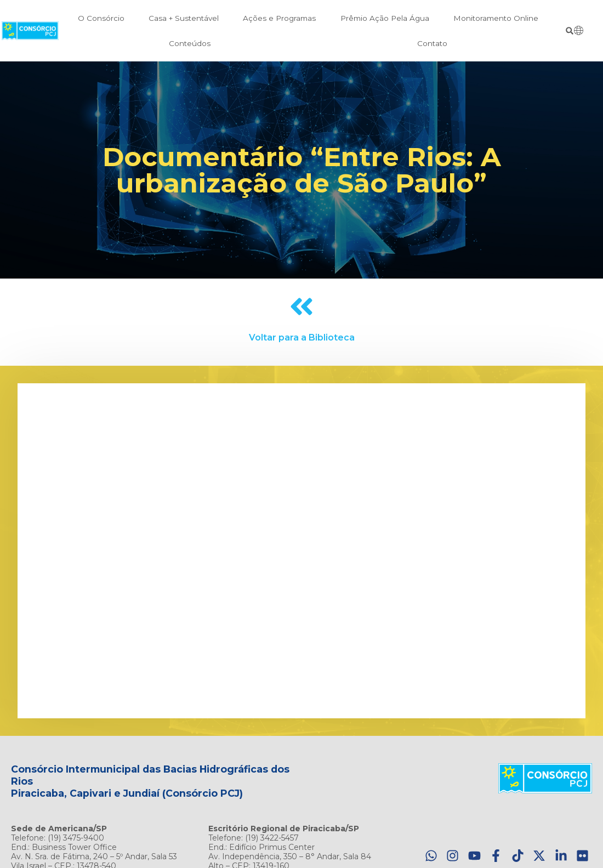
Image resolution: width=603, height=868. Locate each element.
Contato (432, 43)
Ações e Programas (279, 18)
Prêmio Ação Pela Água (385, 18)
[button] (570, 31)
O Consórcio (101, 18)
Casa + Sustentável (184, 18)
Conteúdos (190, 43)
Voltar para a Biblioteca (302, 337)
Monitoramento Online (496, 18)
